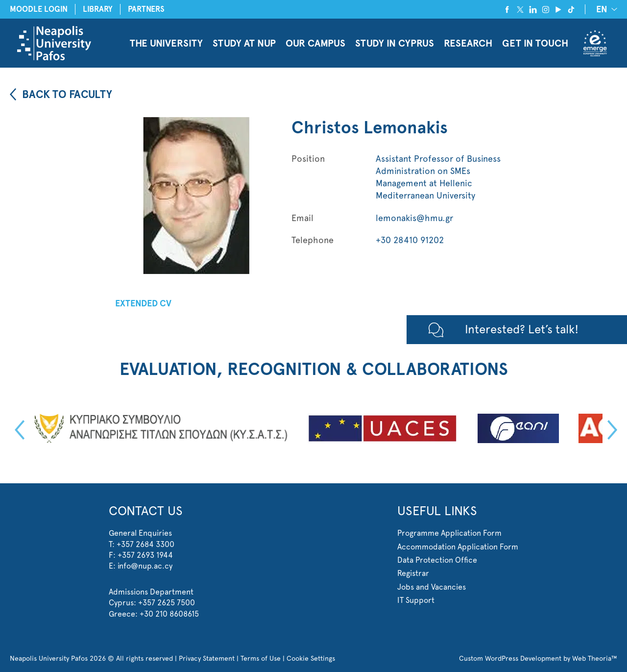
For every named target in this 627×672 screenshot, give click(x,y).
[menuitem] (605, 9)
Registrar (413, 573)
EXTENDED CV (143, 303)
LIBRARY (98, 9)
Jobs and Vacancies (432, 587)
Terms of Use (261, 658)
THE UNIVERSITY (166, 43)
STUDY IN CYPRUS (395, 43)
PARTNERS (146, 9)
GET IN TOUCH (535, 43)
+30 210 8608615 (169, 614)
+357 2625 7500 (167, 603)
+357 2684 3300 (145, 544)
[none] (605, 9)
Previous (17, 430)
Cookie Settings (311, 658)
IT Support (416, 600)
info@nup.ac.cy (145, 566)
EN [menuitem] (602, 10)
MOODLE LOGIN (39, 9)
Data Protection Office (437, 560)
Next (610, 430)
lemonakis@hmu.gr (414, 218)
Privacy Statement (207, 658)
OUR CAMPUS (315, 43)
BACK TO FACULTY (67, 94)
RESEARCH (468, 43)
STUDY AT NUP (244, 43)
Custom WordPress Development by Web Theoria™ (538, 658)
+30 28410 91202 (410, 240)
